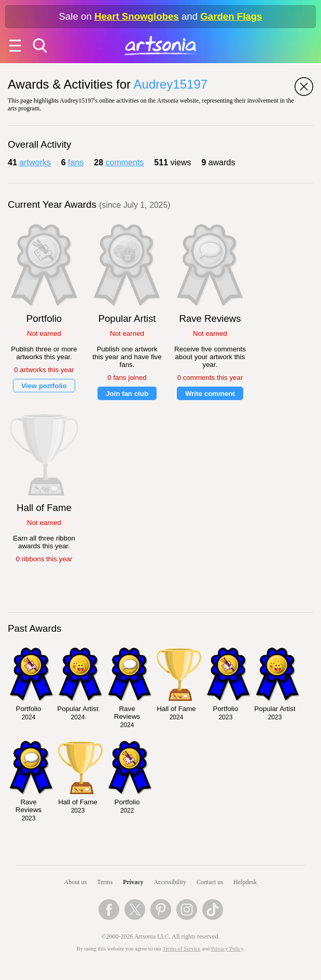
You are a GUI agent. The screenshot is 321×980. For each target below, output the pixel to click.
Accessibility (170, 882)
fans (76, 162)
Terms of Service (182, 949)
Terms (105, 882)
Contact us (210, 882)
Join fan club (127, 394)
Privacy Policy (227, 949)
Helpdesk (245, 882)
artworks (35, 162)
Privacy (133, 882)
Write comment (210, 394)
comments (125, 162)
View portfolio (44, 386)
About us (76, 882)
